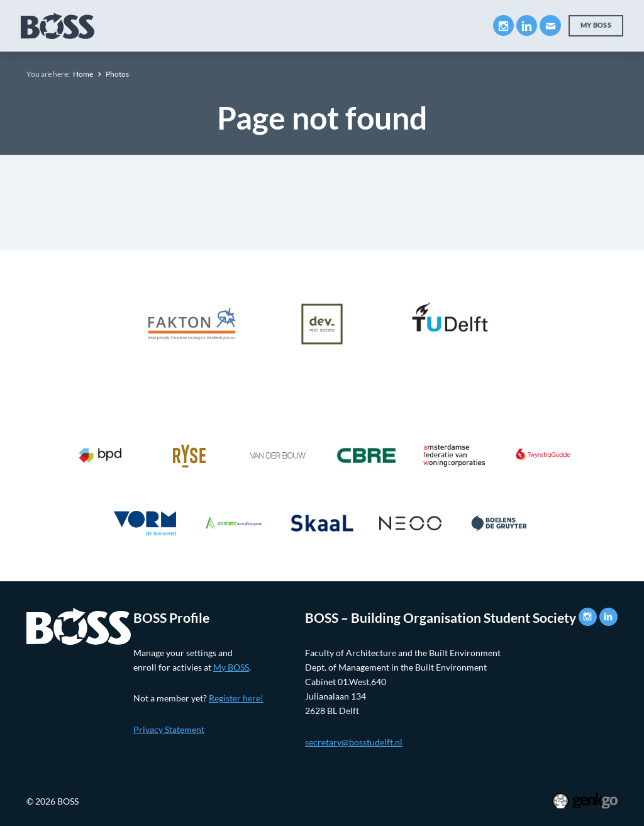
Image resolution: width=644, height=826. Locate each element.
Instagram (503, 25)
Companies (276, 26)
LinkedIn (527, 25)
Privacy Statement (169, 729)
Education (202, 26)
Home (83, 74)
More (453, 25)
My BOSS (596, 25)
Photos (117, 74)
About (141, 26)
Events (395, 26)
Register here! (236, 698)
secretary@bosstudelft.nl (354, 742)
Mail (550, 25)
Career (341, 26)
